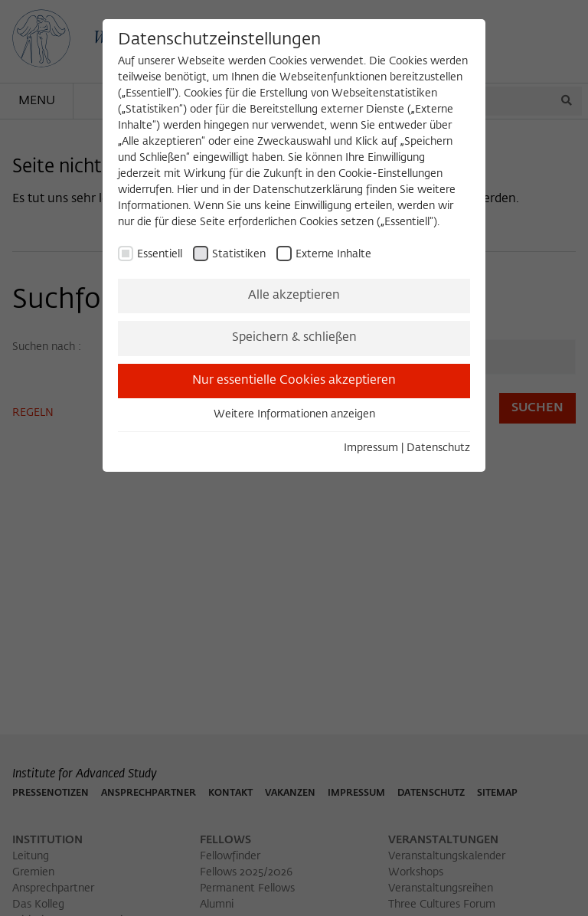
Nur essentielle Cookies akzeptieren (294, 381)
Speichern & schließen (294, 338)
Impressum (371, 448)
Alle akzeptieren (294, 296)
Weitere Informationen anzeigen (294, 414)
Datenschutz (438, 448)
